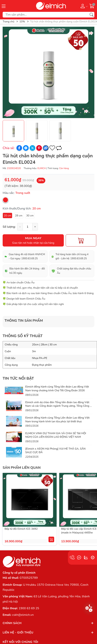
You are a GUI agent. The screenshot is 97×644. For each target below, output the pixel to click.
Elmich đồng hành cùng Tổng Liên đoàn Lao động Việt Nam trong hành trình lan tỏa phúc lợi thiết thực (57, 420)
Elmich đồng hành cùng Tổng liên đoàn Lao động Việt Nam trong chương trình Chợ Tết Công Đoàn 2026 (57, 389)
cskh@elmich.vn (23, 615)
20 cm (7, 216)
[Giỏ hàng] (92, 6)
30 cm (30, 216)
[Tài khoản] (83, 6)
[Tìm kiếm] (92, 15)
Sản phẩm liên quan (22, 468)
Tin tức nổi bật (18, 378)
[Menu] (4, 6)
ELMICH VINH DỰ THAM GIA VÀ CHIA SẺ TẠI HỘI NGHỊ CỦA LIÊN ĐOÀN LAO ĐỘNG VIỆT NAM (56, 435)
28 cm (19, 216)
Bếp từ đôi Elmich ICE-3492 (21, 529)
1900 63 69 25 (29, 608)
